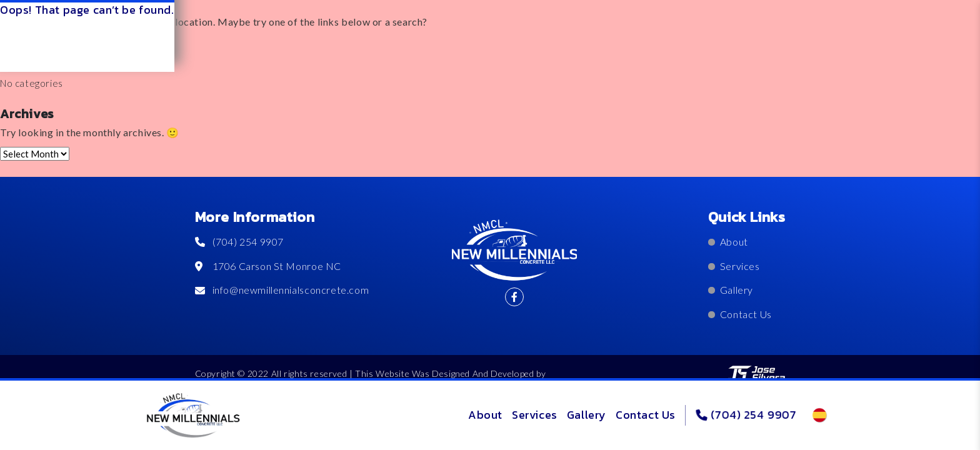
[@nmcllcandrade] (514, 297)
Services (535, 415)
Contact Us (646, 415)
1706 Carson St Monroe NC (268, 266)
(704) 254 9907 (746, 415)
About (485, 415)
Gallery (587, 415)
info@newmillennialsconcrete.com (282, 290)
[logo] (193, 416)
